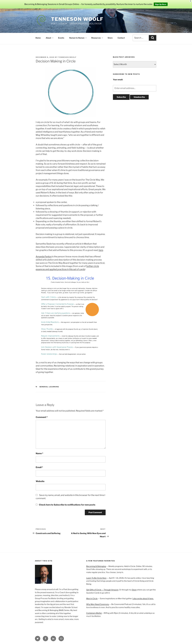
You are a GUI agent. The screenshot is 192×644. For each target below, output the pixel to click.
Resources (97, 38)
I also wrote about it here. (143, 598)
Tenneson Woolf (77, 19)
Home (38, 38)
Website (40, 481)
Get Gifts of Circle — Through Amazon (102, 590)
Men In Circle (92, 598)
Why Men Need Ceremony (98, 604)
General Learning (49, 387)
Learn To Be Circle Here (96, 578)
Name (39, 453)
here (101, 250)
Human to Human (78, 38)
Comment (42, 417)
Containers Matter (94, 613)
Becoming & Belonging (96, 566)
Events (61, 38)
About (50, 38)
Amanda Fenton (44, 257)
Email (39, 467)
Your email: (118, 80)
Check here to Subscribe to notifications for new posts (66, 505)
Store (110, 38)
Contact (121, 38)
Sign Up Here (161, 4)
